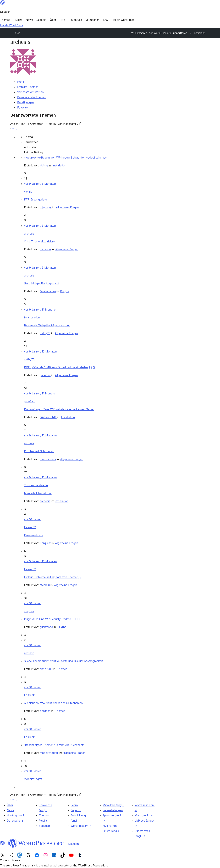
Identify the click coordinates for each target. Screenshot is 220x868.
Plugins (65, 291)
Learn (74, 805)
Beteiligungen (26, 102)
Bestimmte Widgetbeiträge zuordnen (47, 325)
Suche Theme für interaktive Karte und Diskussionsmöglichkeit (64, 661)
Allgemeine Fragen (67, 207)
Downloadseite (34, 535)
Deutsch (73, 844)
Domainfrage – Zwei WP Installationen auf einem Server (59, 409)
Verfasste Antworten (30, 92)
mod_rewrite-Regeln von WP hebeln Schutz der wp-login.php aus (65, 158)
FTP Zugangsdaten (36, 199)
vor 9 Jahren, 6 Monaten (40, 226)
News (10, 810)
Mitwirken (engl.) (113, 805)
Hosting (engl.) (16, 815)
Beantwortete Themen (32, 97)
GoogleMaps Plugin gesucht (42, 283)
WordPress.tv (81, 826)
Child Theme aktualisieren (40, 241)
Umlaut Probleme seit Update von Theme (50, 577)
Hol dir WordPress (11, 25)
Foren (17, 33)
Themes (62, 669)
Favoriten (23, 107)
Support (76, 810)
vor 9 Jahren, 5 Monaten (40, 184)
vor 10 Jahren (33, 519)
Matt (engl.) (144, 815)
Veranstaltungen (113, 810)
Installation (59, 165)
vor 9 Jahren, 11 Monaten (40, 310)
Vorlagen (44, 826)
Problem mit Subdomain (39, 451)
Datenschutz (15, 821)
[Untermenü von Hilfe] (64, 20)
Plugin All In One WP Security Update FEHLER (53, 619)
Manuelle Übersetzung (38, 493)
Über (10, 805)
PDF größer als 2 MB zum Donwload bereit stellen (56, 367)
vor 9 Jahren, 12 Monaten (40, 351)
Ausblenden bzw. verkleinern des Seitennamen (53, 703)
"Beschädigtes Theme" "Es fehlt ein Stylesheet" (54, 745)
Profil (20, 82)
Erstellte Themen (28, 87)
